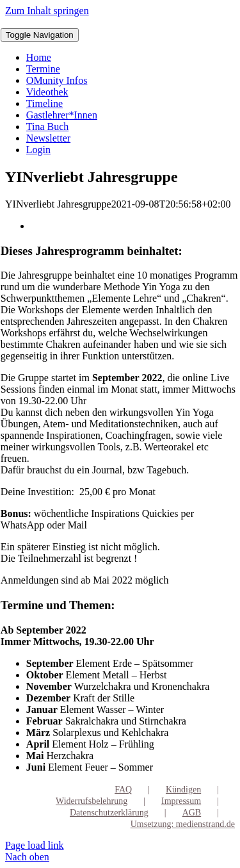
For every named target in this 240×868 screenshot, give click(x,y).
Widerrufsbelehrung (92, 801)
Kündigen (183, 790)
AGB (192, 813)
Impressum (181, 801)
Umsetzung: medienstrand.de (183, 824)
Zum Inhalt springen (47, 11)
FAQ (123, 790)
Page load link (35, 845)
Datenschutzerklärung (109, 813)
